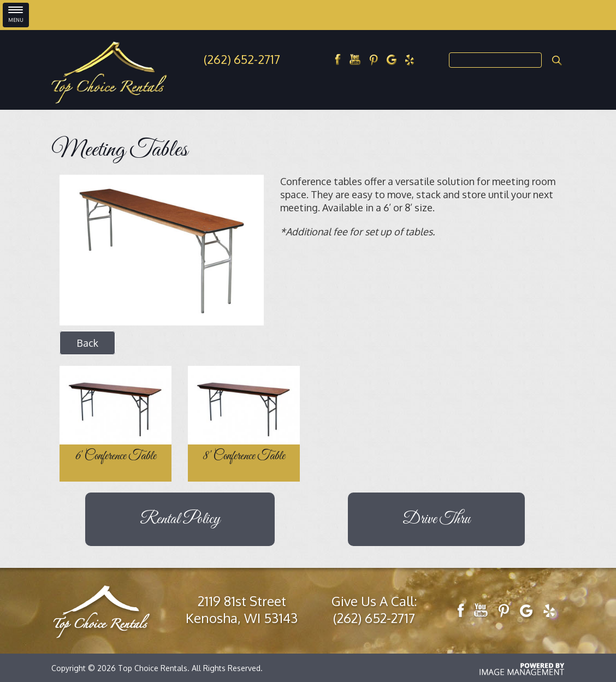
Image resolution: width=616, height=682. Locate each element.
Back (87, 343)
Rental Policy (180, 519)
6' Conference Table (116, 456)
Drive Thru (436, 519)
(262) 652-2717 (242, 59)
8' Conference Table (244, 456)
